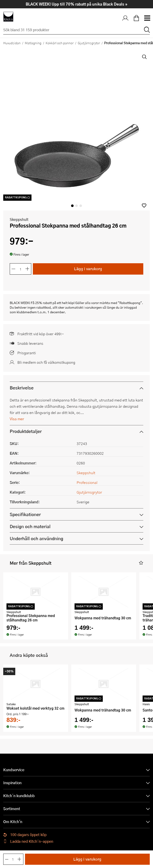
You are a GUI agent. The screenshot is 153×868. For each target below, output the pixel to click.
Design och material (30, 526)
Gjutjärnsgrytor (89, 43)
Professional (87, 482)
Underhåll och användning (36, 538)
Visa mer (17, 419)
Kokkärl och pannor (60, 43)
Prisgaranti (27, 353)
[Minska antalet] (14, 269)
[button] (144, 205)
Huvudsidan (12, 43)
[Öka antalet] (28, 269)
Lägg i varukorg (88, 269)
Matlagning (33, 43)
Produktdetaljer (26, 431)
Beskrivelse (22, 388)
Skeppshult (19, 219)
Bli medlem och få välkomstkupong (46, 362)
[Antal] (21, 269)
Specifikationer (25, 514)
